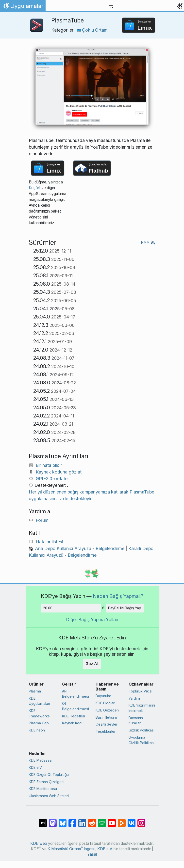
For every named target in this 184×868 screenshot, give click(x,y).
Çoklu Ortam (92, 30)
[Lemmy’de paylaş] (102, 821)
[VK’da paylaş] (132, 821)
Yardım (134, 698)
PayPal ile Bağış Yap (125, 608)
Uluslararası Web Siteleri (49, 796)
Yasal (92, 854)
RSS (148, 243)
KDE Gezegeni (108, 710)
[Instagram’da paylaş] (141, 821)
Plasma (35, 691)
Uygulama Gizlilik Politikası (142, 740)
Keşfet (35, 188)
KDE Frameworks (39, 713)
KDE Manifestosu (43, 789)
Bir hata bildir (49, 465)
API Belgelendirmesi (75, 694)
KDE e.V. (36, 767)
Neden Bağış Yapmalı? (118, 596)
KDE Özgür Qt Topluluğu (49, 775)
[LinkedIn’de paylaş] (82, 821)
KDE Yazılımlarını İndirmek (142, 708)
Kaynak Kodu (73, 723)
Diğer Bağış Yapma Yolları (92, 620)
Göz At (92, 664)
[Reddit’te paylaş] (92, 821)
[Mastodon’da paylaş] (53, 821)
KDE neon (37, 730)
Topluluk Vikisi (140, 691)
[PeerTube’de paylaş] (122, 821)
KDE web (39, 843)
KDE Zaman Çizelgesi (47, 782)
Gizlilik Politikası (142, 730)
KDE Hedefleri (74, 716)
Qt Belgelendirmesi (75, 706)
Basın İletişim (106, 717)
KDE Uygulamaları (39, 701)
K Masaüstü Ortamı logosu (71, 849)
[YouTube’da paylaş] (112, 821)
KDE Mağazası (41, 760)
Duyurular (103, 696)
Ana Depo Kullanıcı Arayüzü (63, 548)
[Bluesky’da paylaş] (63, 821)
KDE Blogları (105, 703)
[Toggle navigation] (111, 6)
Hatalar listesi (49, 542)
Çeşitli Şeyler (107, 724)
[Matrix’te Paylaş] (43, 821)
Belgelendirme (110, 548)
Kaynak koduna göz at (59, 472)
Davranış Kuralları (136, 720)
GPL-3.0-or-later (52, 479)
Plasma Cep (39, 723)
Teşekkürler (106, 731)
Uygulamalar (23, 7)
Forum (42, 520)
